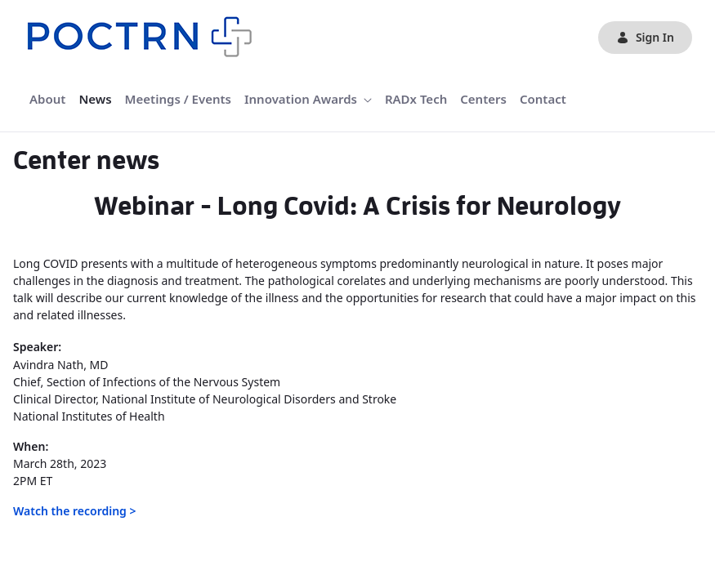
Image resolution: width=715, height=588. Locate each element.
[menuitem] (47, 99)
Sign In (645, 37)
